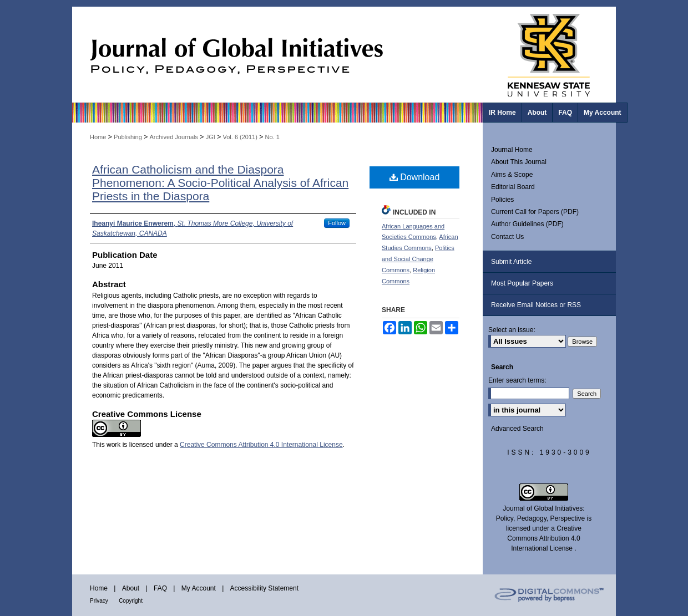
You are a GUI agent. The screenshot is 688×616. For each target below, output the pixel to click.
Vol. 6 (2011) (240, 137)
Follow (337, 223)
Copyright (131, 601)
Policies (502, 200)
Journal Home (512, 150)
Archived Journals (174, 137)
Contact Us (507, 237)
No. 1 (272, 137)
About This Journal (519, 162)
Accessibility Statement (264, 588)
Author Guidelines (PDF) (527, 224)
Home (98, 137)
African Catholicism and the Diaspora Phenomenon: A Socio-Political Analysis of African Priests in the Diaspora (220, 183)
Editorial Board (513, 187)
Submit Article (511, 262)
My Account (199, 588)
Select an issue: (512, 330)
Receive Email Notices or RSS (536, 305)
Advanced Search (517, 429)
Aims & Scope (512, 175)
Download (415, 177)
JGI (211, 137)
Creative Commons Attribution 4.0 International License (261, 445)
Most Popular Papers (522, 283)
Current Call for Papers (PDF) (535, 212)
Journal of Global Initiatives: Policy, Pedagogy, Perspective (277, 55)
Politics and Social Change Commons (418, 259)
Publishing (128, 137)
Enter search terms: (517, 380)
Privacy (99, 601)
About (131, 588)
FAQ (160, 588)
